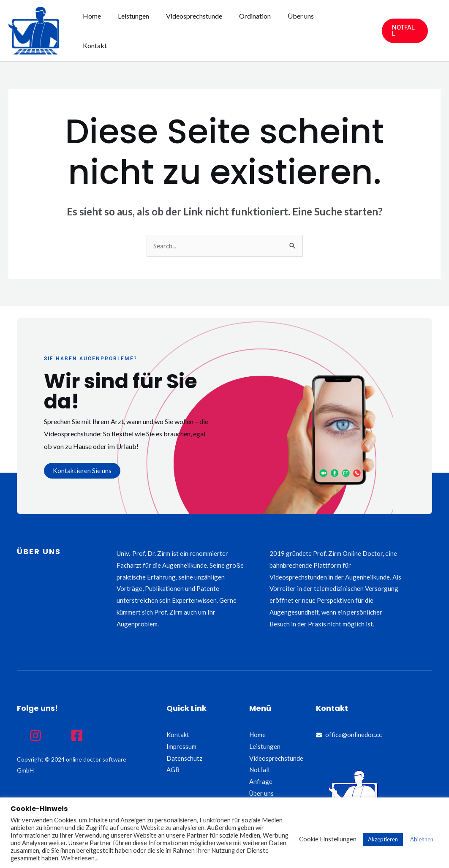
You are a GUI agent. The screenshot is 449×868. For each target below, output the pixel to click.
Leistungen (146, 31)
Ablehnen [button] (422, 839)
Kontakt (342, 31)
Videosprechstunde (203, 31)
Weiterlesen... (80, 858)
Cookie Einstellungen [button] (328, 839)
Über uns (303, 31)
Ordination (260, 31)
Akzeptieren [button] (383, 839)
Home (107, 31)
